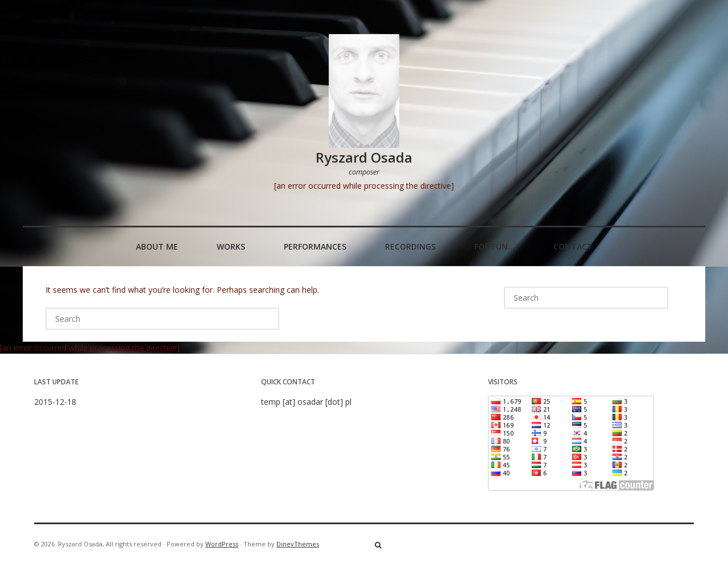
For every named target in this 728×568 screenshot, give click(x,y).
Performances (315, 246)
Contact (573, 246)
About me (157, 246)
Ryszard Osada (364, 157)
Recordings (410, 246)
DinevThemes (298, 544)
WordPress (222, 544)
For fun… (495, 246)
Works (231, 246)
